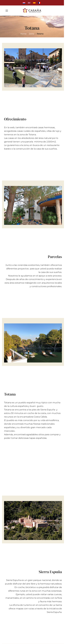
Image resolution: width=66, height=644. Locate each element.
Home (23, 34)
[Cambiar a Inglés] (29, 3)
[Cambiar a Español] (34, 3)
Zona (32, 34)
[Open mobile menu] (7, 11)
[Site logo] (32, 10)
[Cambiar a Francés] (39, 3)
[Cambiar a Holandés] (24, 3)
